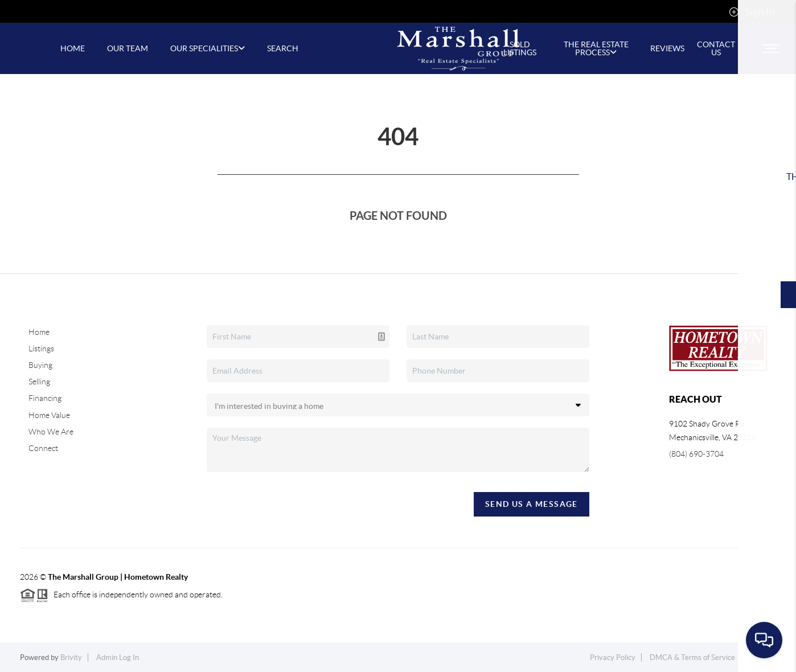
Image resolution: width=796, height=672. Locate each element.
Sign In (752, 12)
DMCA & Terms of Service (692, 657)
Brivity (71, 657)
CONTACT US (716, 48)
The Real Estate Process (596, 48)
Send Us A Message (532, 504)
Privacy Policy (613, 657)
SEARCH (283, 48)
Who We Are (51, 432)
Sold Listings (520, 48)
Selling (39, 382)
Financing (45, 398)
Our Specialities (208, 48)
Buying (40, 365)
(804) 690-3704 (696, 454)
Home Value (49, 415)
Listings (41, 349)
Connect (43, 448)
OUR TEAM (128, 48)
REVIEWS (667, 48)
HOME (73, 48)
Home (39, 332)
